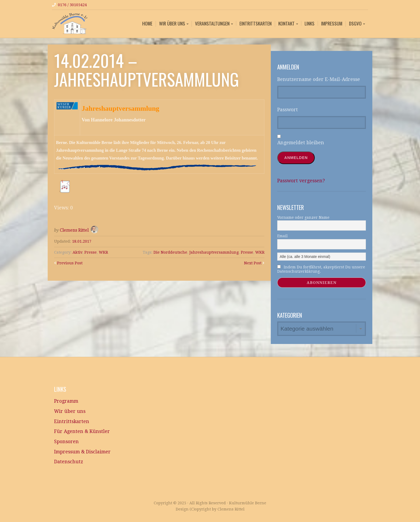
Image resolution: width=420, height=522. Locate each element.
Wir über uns (172, 24)
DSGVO (355, 24)
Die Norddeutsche (170, 252)
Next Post (253, 263)
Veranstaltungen (212, 24)
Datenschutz (69, 462)
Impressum (332, 23)
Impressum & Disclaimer (82, 452)
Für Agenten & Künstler (82, 431)
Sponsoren (66, 442)
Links (310, 23)
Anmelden (296, 158)
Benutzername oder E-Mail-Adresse (319, 79)
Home (147, 23)
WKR (103, 252)
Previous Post (70, 263)
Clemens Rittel (74, 230)
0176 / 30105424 (72, 5)
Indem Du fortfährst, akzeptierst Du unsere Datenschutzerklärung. (321, 269)
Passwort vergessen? (301, 181)
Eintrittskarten (256, 23)
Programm (66, 401)
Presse (91, 252)
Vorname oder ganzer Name (303, 217)
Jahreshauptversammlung (214, 252)
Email (282, 236)
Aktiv (77, 252)
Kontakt (286, 24)
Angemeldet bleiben (301, 143)
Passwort (288, 110)
